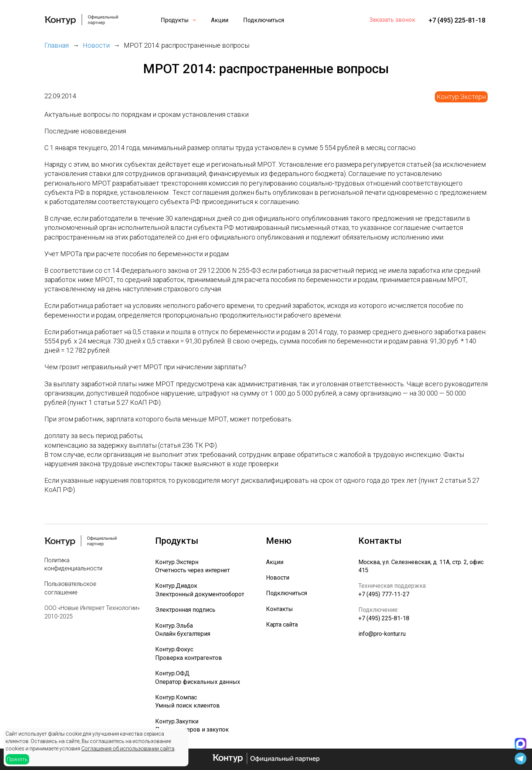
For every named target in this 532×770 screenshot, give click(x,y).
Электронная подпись (185, 610)
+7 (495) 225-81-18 (457, 20)
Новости (278, 578)
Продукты (175, 20)
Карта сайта (282, 625)
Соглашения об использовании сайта (128, 749)
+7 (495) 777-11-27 (384, 594)
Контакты (279, 609)
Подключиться (264, 20)
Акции (220, 20)
